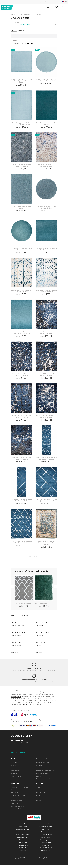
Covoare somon (16, 639)
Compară (60, 9)
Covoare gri (15, 652)
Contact (57, 2)
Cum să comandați (43, 766)
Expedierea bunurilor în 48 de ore (34, 683)
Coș (66, 9)
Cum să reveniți (42, 769)
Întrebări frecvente (17, 804)
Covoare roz (38, 649)
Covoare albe (39, 623)
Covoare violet (39, 633)
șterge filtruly (30, 43)
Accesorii (14, 777)
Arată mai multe (34, 560)
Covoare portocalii (17, 649)
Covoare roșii (15, 633)
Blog (50, 2)
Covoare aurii (39, 656)
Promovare (40, 801)
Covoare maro (16, 626)
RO (66, 2)
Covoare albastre (40, 646)
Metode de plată (42, 777)
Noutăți (39, 804)
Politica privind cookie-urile (20, 790)
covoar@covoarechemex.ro (21, 756)
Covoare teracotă (40, 652)
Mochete (14, 769)
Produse (39, 799)
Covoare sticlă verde (18, 630)
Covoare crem (39, 639)
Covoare (27, 14)
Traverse (14, 771)
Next (55, 590)
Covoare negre (39, 630)
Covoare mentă (16, 646)
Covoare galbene (40, 643)
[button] (39, 24)
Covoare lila (15, 643)
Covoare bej (15, 623)
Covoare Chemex (7, 8)
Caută (41, 9)
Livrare (38, 780)
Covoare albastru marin (19, 636)
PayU (32, 725)
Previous (13, 590)
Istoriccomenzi (41, 796)
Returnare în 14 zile (34, 672)
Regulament (40, 771)
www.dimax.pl (37, 863)
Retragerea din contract (44, 782)
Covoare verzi (15, 656)
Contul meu (47, 9)
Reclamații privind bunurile (45, 774)
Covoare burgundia (41, 626)
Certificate (14, 807)
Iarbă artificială (16, 780)
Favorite (54, 9)
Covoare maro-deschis (42, 636)
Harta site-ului (16, 796)
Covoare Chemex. (30, 861)
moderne (49, 694)
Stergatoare (15, 774)
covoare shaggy (16, 700)
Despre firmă (42, 2)
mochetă (26, 708)
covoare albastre (16, 43)
